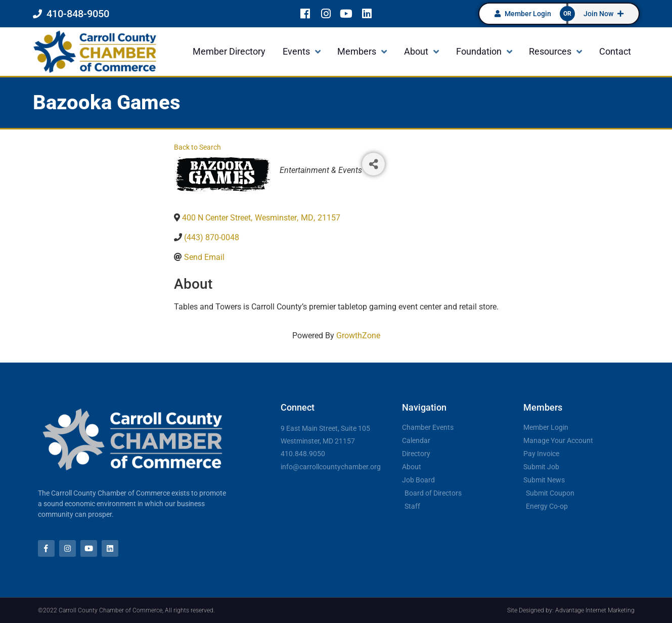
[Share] (373, 164)
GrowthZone (358, 336)
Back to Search (197, 147)
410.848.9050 (303, 454)
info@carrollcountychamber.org (331, 467)
